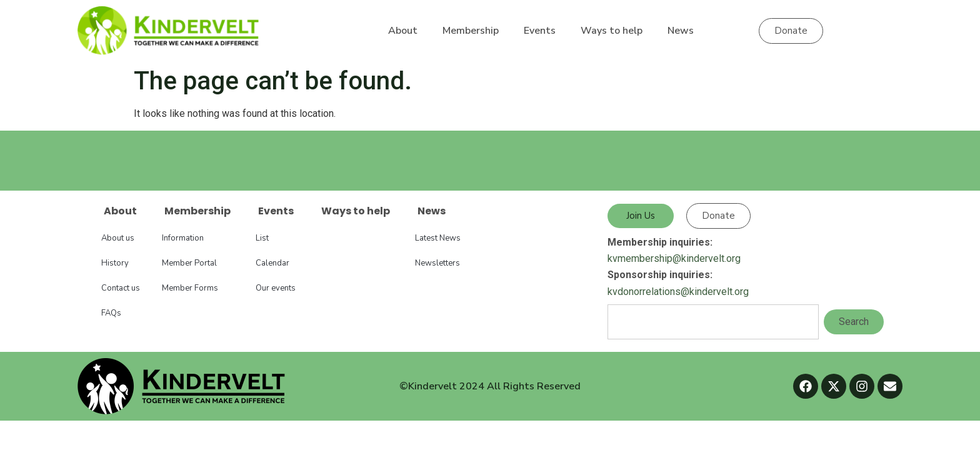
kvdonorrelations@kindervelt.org (678, 292)
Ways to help (612, 31)
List (262, 238)
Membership (471, 31)
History (115, 263)
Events (540, 31)
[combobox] (713, 322)
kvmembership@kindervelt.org (674, 258)
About (403, 31)
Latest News (438, 238)
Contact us (121, 288)
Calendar (272, 263)
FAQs (111, 313)
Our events (276, 288)
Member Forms (190, 288)
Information (183, 238)
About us (118, 238)
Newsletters (437, 263)
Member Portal (189, 263)
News (681, 31)
